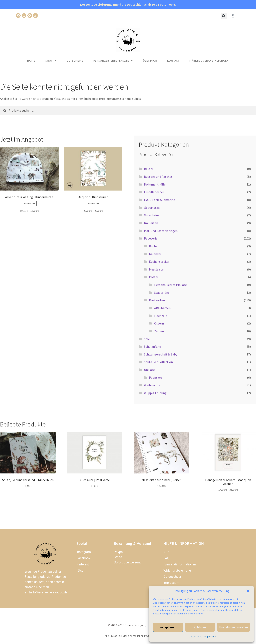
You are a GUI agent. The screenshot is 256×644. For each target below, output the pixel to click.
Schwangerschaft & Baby (161, 354)
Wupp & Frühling (155, 393)
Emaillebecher (154, 192)
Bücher (154, 246)
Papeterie (151, 238)
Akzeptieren (168, 627)
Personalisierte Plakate (113, 61)
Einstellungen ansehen (233, 627)
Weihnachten (153, 385)
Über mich (150, 61)
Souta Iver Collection (158, 362)
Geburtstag (152, 208)
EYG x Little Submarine (159, 200)
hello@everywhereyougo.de (48, 592)
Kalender (155, 254)
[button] (248, 591)
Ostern (159, 323)
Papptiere (156, 377)
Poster (154, 277)
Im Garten (151, 223)
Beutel (149, 169)
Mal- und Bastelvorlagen (161, 231)
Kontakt (173, 61)
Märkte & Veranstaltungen (209, 61)
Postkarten (157, 300)
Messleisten (157, 269)
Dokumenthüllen (156, 184)
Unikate (149, 370)
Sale (147, 339)
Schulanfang (153, 346)
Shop (51, 61)
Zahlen (159, 331)
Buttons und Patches (158, 177)
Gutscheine (75, 61)
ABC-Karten (162, 308)
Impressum (210, 637)
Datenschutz (196, 637)
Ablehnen (200, 627)
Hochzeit (160, 316)
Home (31, 61)
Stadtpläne (162, 293)
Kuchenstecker (159, 262)
